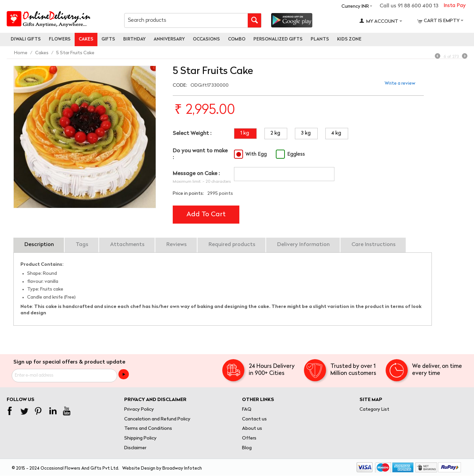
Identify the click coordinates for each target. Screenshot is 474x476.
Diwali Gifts (26, 39)
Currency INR (355, 7)
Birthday (134, 39)
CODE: (180, 86)
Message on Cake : (196, 174)
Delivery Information (303, 245)
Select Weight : (192, 134)
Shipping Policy (140, 438)
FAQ (247, 410)
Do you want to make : (200, 154)
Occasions (206, 39)
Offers (249, 438)
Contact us (254, 419)
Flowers (60, 39)
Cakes (86, 39)
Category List (374, 410)
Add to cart (206, 215)
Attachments (127, 245)
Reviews (177, 245)
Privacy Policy (139, 410)
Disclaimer (135, 448)
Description (39, 245)
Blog (247, 448)
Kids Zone (349, 39)
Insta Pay (455, 6)
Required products (232, 245)
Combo (237, 39)
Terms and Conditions (148, 429)
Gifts (108, 39)
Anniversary (169, 39)
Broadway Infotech (182, 468)
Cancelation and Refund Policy (157, 419)
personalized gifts (278, 39)
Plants (320, 39)
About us (252, 429)
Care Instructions (374, 245)
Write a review (400, 84)
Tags (82, 245)
